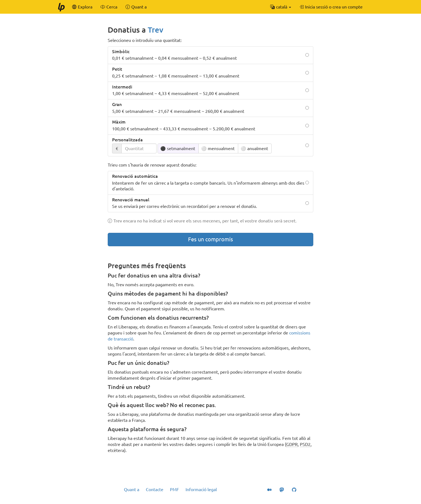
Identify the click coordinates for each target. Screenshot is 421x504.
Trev (156, 30)
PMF (174, 489)
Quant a (132, 489)
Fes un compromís (210, 239)
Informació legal (201, 489)
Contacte (155, 489)
